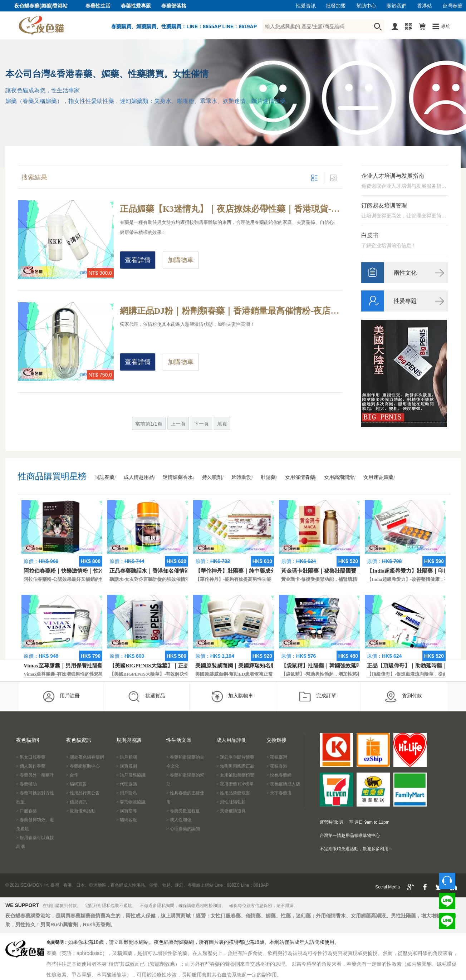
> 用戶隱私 (127, 793)
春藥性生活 (98, 6)
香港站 (425, 6)
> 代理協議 (127, 784)
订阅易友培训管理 (384, 205)
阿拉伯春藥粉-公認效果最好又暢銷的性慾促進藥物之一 (80, 579)
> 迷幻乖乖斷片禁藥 (235, 757)
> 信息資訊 (77, 802)
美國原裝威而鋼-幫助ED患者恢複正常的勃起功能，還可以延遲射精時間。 (271, 674)
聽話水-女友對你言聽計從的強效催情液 (150, 579)
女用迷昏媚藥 (378, 477)
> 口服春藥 (26, 811)
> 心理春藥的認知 (183, 829)
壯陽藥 (268, 477)
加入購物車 (232, 696)
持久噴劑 (212, 477)
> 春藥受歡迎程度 (183, 811)
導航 (446, 26)
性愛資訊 (306, 6)
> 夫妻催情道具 (231, 811)
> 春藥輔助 (26, 784)
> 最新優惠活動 (81, 811)
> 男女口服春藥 (31, 757)
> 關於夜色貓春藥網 (85, 757)
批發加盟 (336, 6)
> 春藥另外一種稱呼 (35, 775)
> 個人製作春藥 (31, 766)
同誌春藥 (104, 477)
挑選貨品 (146, 696)
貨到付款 (403, 696)
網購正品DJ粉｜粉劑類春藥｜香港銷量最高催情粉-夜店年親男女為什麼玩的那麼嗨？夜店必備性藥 (231, 311)
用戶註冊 (61, 696)
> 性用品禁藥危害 (233, 793)
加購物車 (181, 260)
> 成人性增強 (179, 820)
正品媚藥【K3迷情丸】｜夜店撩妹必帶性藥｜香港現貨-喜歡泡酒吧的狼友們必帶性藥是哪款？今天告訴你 (231, 209)
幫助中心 (366, 6)
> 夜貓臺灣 (277, 757)
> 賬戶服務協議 (131, 775)
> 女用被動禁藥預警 (235, 775)
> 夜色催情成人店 (283, 784)
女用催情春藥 (300, 477)
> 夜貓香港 (277, 766)
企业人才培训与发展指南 (393, 176)
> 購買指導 (127, 811)
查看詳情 (138, 260)
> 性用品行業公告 (83, 793)
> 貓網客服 (127, 820)
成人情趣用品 (139, 477)
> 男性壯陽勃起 (231, 802)
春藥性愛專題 (136, 6)
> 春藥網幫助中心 (83, 766)
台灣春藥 (452, 6)
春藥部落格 (174, 6)
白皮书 (370, 235)
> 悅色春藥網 (279, 775)
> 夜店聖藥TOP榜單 (235, 784)
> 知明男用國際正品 (235, 766)
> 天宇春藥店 (279, 793)
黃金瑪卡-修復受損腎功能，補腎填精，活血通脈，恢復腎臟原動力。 (352, 579)
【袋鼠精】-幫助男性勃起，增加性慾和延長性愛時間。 (338, 674)
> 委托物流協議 (131, 802)
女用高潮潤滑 (339, 477)
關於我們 (397, 6)
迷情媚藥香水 (178, 477)
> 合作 (72, 775)
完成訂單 (317, 696)
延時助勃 (241, 477)
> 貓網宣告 (77, 784)
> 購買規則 (127, 766)
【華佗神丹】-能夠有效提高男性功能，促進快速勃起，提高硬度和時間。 (270, 579)
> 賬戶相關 (127, 757)
